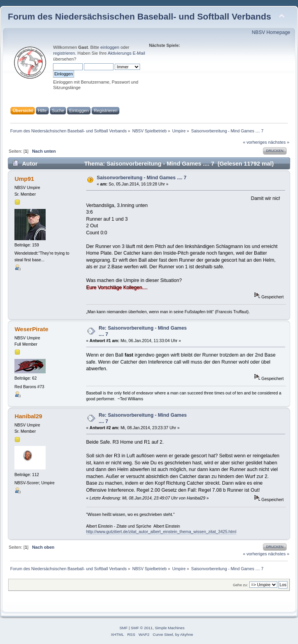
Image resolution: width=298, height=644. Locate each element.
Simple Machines (170, 628)
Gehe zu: (240, 585)
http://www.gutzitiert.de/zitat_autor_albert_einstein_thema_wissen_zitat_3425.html (161, 532)
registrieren (64, 53)
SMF (123, 628)
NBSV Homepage (271, 32)
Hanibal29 (28, 416)
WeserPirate (31, 329)
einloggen (110, 47)
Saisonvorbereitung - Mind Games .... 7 (142, 178)
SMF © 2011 (142, 628)
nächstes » (279, 142)
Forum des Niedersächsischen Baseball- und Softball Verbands (139, 17)
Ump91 (24, 179)
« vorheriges (255, 142)
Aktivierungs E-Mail (126, 53)
